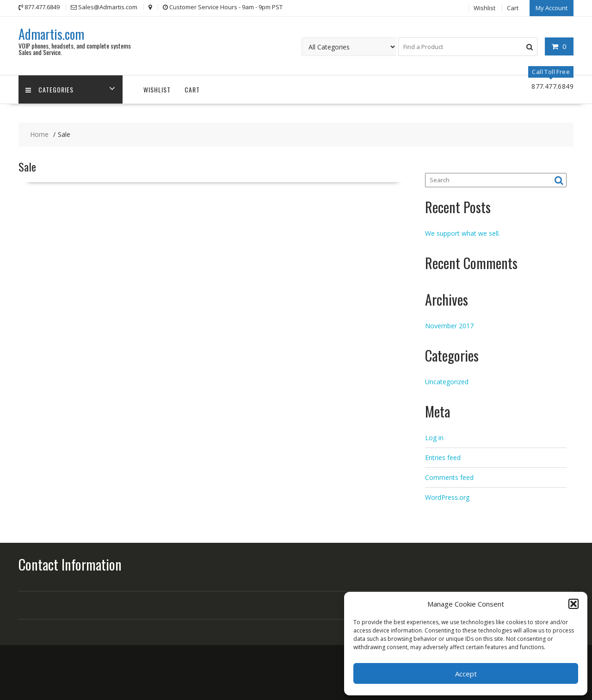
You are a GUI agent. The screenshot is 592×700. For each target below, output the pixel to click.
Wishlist (484, 8)
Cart (513, 8)
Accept (466, 674)
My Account (552, 8)
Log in (434, 438)
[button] (573, 604)
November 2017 (449, 326)
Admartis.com (51, 34)
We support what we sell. (462, 233)
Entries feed (443, 457)
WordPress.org (447, 497)
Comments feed (449, 477)
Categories (49, 89)
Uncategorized (447, 382)
